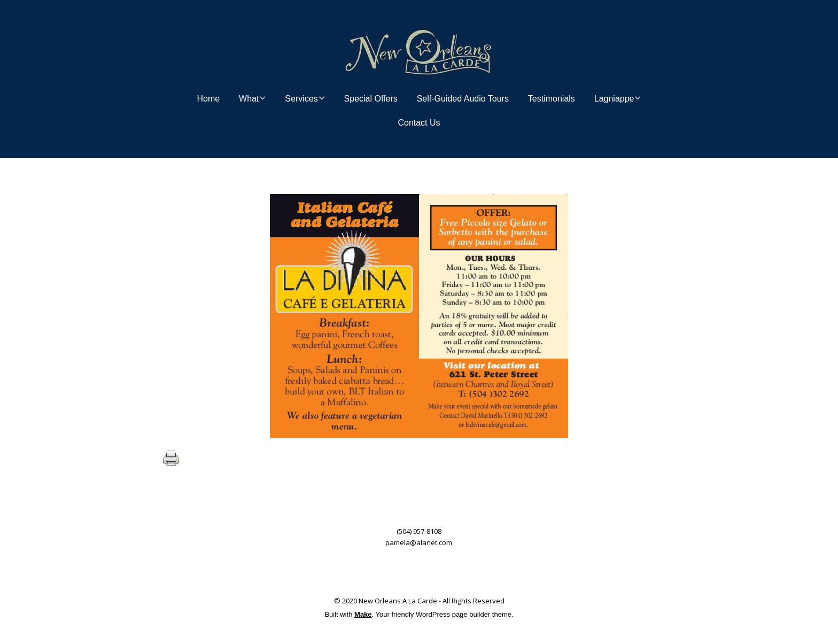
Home (209, 99)
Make (363, 614)
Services (301, 99)
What (249, 99)
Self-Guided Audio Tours (463, 99)
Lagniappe (614, 99)
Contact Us (419, 123)
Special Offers (371, 99)
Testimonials (552, 99)
